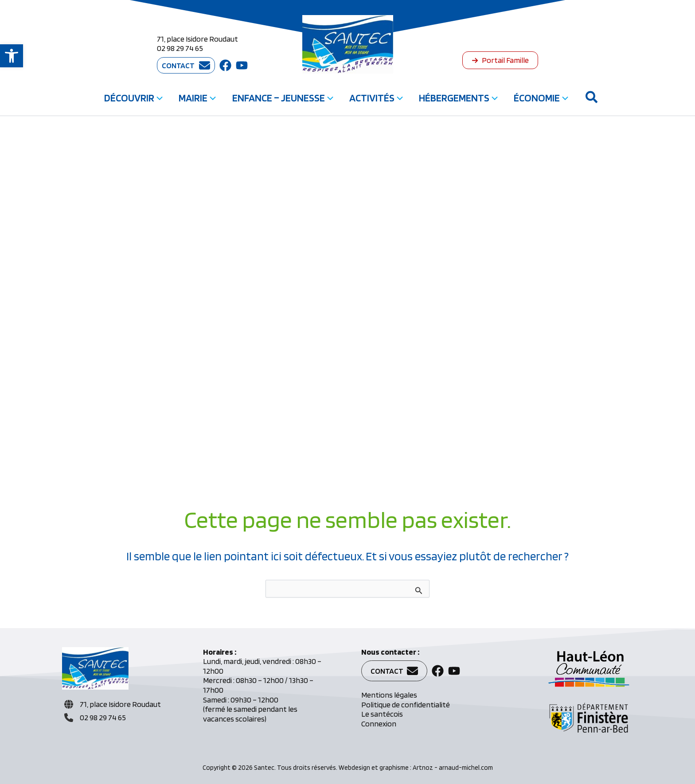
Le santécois (382, 714)
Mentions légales (389, 695)
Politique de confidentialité (406, 704)
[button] (12, 56)
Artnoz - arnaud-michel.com (453, 768)
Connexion (379, 724)
